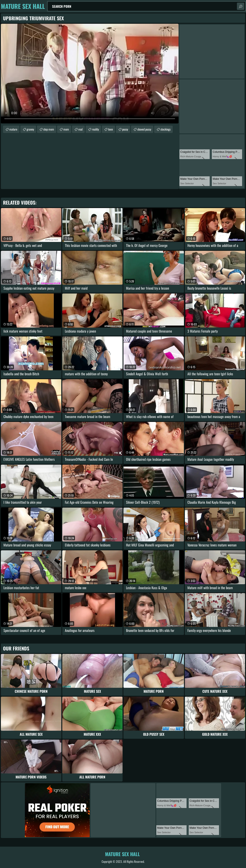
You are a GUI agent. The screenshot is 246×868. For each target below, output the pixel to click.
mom (66, 129)
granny (30, 129)
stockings (165, 129)
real (80, 129)
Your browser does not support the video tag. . (90, 74)
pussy (125, 129)
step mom (49, 129)
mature (13, 129)
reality (95, 129)
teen (110, 129)
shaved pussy (144, 129)
